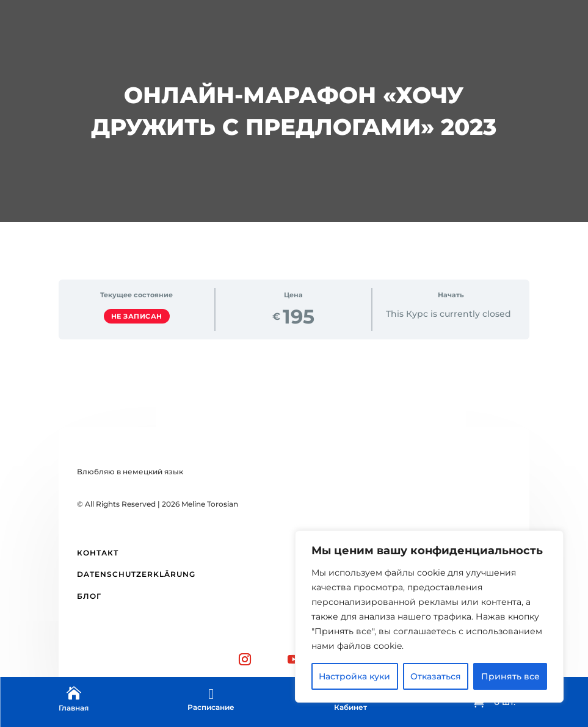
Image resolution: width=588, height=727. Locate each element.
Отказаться (436, 676)
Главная (74, 708)
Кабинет (350, 707)
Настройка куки (354, 676)
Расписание (211, 707)
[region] (429, 617)
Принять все (510, 676)
